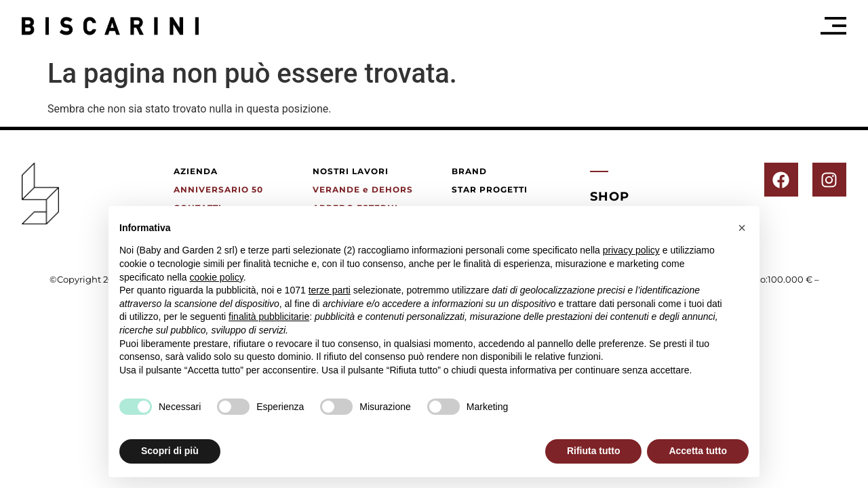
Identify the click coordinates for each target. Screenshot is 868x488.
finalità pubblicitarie (269, 317)
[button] (742, 228)
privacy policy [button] (631, 250)
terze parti (330, 290)
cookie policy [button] (217, 277)
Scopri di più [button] (170, 451)
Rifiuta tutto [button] (594, 451)
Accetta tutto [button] (698, 451)
